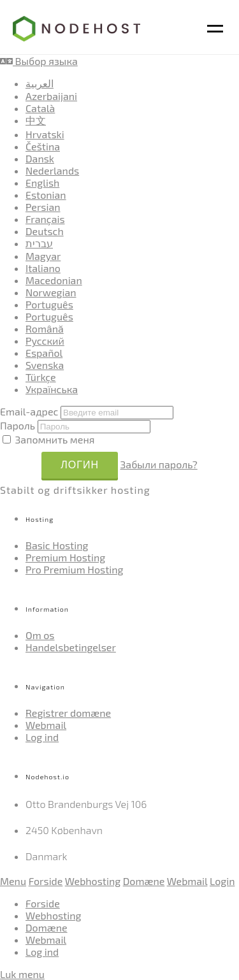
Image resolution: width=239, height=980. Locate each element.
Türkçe (41, 377)
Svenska (45, 365)
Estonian (46, 195)
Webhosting (93, 881)
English (42, 183)
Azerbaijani (51, 96)
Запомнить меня (48, 439)
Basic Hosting (57, 545)
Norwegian (51, 292)
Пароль (18, 425)
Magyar (43, 256)
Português (49, 304)
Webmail (46, 725)
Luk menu (22, 974)
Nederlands (52, 170)
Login (222, 881)
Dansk (40, 158)
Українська (52, 389)
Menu (13, 881)
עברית (39, 243)
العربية (40, 83)
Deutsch (45, 231)
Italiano (43, 268)
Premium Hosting (65, 557)
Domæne (144, 881)
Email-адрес (29, 411)
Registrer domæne (68, 713)
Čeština (43, 146)
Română (45, 328)
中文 (36, 120)
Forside (46, 881)
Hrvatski (45, 134)
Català (40, 108)
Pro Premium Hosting (74, 569)
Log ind (42, 737)
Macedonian (54, 280)
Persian (43, 207)
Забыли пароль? (159, 464)
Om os (40, 635)
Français (45, 219)
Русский (45, 341)
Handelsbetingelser (71, 647)
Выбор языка (39, 61)
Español (44, 353)
